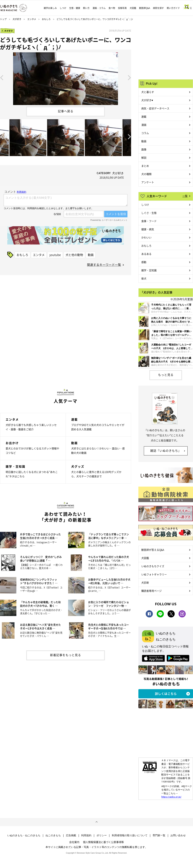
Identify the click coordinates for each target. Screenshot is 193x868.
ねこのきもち (53, 835)
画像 (144, 149)
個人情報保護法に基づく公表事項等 (103, 842)
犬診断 (145, 582)
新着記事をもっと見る (66, 655)
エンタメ (32, 19)
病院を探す (158, 8)
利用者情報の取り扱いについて (130, 835)
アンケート (148, 182)
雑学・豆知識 (149, 270)
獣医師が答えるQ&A (153, 550)
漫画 (144, 125)
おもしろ (46, 19)
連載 (144, 116)
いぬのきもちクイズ (153, 566)
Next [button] (129, 77)
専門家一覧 (159, 835)
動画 (91, 255)
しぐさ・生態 (149, 213)
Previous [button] (2, 77)
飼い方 (86, 8)
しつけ (63, 8)
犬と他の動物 (74, 255)
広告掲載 (71, 835)
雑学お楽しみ (50, 8)
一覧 (185, 196)
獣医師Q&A (145, 8)
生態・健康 (75, 8)
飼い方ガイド (173, 8)
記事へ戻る (66, 111)
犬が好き (17, 19)
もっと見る (166, 375)
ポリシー (102, 835)
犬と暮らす (148, 92)
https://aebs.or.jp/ (171, 797)
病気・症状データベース (155, 108)
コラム (145, 133)
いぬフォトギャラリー (154, 574)
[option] (66, 77)
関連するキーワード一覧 (104, 265)
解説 (144, 158)
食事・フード (149, 221)
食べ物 (112, 8)
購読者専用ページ (151, 591)
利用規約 (86, 835)
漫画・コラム (99, 8)
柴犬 (144, 278)
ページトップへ (96, 822)
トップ (3, 19)
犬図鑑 (133, 8)
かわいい (146, 237)
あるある (146, 254)
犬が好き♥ (147, 100)
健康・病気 (148, 229)
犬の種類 (146, 174)
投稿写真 (122, 8)
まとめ (145, 166)
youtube (55, 255)
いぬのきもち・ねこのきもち (24, 835)
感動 (144, 262)
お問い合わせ (178, 835)
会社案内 (74, 842)
